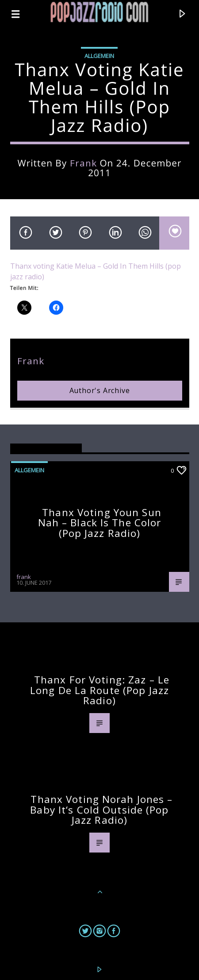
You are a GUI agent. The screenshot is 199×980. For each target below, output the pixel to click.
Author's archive (100, 390)
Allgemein (99, 56)
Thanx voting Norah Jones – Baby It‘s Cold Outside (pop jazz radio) (101, 810)
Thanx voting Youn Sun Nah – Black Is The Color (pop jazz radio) (100, 523)
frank (83, 163)
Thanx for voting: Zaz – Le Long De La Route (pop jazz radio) (100, 690)
